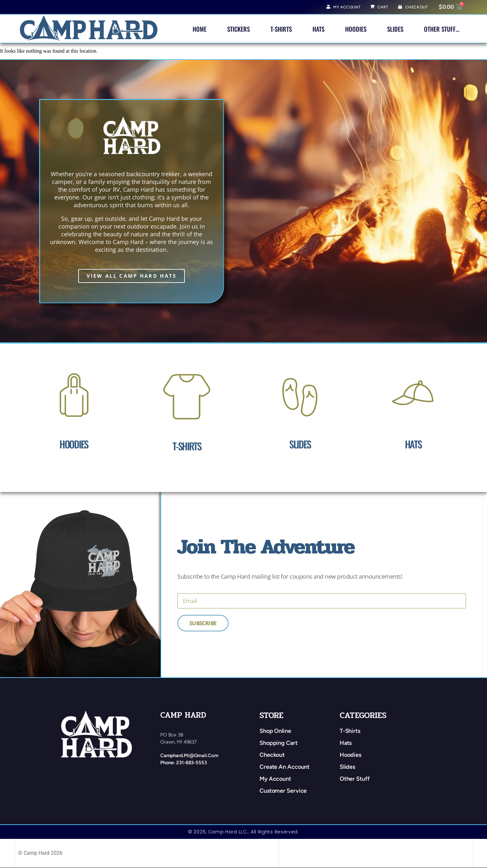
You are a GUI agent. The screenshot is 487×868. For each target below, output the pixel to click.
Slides (395, 29)
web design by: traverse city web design (324, 853)
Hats (318, 29)
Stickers (238, 29)
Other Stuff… (442, 29)
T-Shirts (281, 29)
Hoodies (356, 29)
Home (200, 29)
